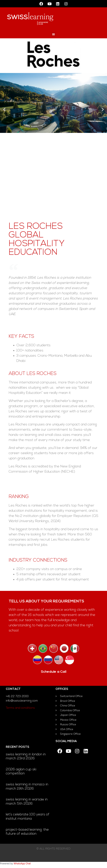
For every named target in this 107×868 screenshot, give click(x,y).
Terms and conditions (20, 708)
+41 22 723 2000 (17, 696)
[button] (53, 34)
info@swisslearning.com (22, 701)
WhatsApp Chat (22, 863)
